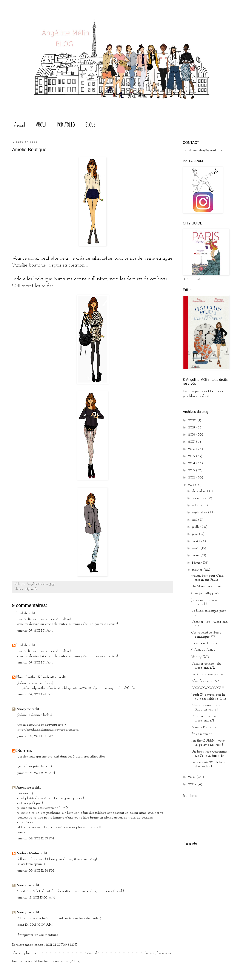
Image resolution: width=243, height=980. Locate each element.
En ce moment (201, 734)
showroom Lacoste (204, 643)
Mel (19, 751)
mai (196, 541)
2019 (192, 428)
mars (196, 555)
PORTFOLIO (66, 125)
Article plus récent (26, 953)
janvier (198, 570)
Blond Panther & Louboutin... (37, 677)
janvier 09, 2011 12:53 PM (36, 839)
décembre (200, 491)
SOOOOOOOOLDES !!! (208, 688)
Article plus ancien (158, 953)
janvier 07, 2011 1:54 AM (35, 736)
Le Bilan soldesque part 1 (209, 674)
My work (31, 589)
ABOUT (41, 125)
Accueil (19, 125)
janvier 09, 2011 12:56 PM (36, 871)
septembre (200, 513)
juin (196, 534)
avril (196, 548)
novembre (200, 498)
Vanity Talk (200, 657)
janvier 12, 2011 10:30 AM (36, 898)
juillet (197, 527)
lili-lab (22, 613)
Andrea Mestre (28, 853)
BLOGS (91, 125)
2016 (192, 449)
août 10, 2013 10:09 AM (35, 925)
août (196, 520)
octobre (198, 505)
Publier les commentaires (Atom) (57, 961)
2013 (192, 470)
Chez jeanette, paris (205, 593)
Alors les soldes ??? (205, 681)
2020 (193, 420)
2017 (192, 442)
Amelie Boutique (204, 727)
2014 (192, 463)
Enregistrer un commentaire (38, 935)
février (198, 563)
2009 (193, 784)
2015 (192, 456)
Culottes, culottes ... (205, 650)
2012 (192, 478)
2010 (192, 777)
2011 (192, 485)
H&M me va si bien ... (208, 586)
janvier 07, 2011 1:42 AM (36, 695)
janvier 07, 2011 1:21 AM (35, 631)
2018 (192, 435)
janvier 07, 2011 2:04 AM (36, 773)
